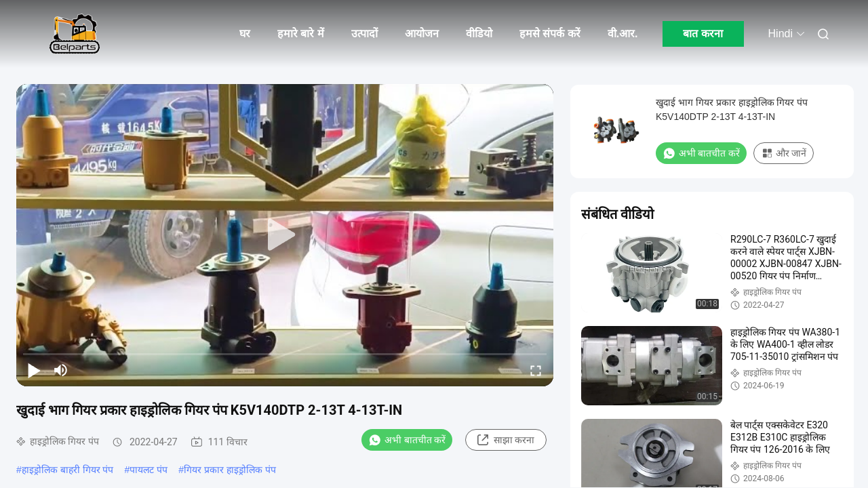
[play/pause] (34, 370)
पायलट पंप (149, 470)
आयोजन (422, 34)
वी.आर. (623, 34)
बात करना (703, 34)
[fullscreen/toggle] (536, 370)
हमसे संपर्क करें (550, 34)
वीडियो (479, 34)
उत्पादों (364, 34)
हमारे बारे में (301, 34)
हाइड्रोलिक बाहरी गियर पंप (68, 470)
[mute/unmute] (61, 370)
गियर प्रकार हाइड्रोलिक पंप (230, 470)
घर (245, 34)
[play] (285, 235)
